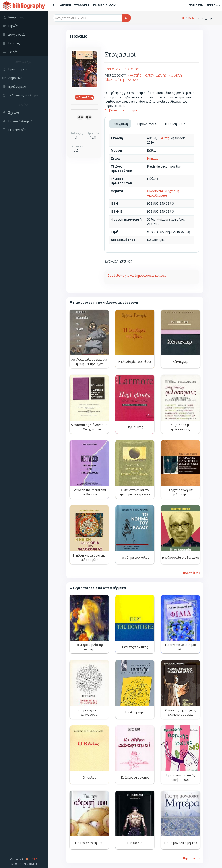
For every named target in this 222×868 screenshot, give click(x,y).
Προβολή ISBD (174, 124)
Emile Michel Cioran (122, 69)
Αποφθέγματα (157, 195)
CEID (35, 859)
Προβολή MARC (146, 124)
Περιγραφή (120, 124)
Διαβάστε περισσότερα (121, 110)
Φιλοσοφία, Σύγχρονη (163, 191)
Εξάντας (163, 138)
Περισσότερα (192, 573)
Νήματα (152, 158)
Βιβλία (192, 18)
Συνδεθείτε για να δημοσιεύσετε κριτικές (137, 275)
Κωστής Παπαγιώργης (147, 75)
